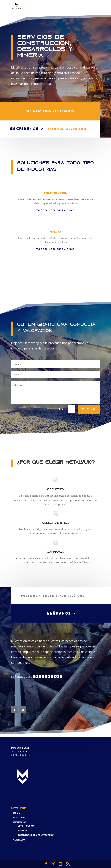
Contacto (19, 840)
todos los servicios (55, 211)
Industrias (20, 822)
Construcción (26, 826)
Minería (22, 830)
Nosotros (19, 818)
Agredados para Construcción (36, 835)
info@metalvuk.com (21, 755)
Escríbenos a (29, 123)
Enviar (89, 410)
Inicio (17, 813)
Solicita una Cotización (50, 106)
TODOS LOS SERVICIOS (55, 249)
